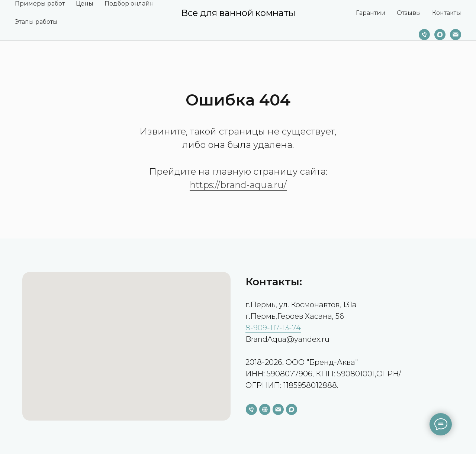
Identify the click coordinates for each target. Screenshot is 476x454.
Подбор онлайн (129, 4)
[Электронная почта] (456, 35)
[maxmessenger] (440, 35)
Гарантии (371, 13)
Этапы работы (36, 22)
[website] (265, 409)
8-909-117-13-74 (273, 328)
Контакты (447, 13)
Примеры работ (40, 4)
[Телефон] (424, 35)
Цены (85, 4)
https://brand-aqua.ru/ (238, 185)
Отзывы (409, 13)
